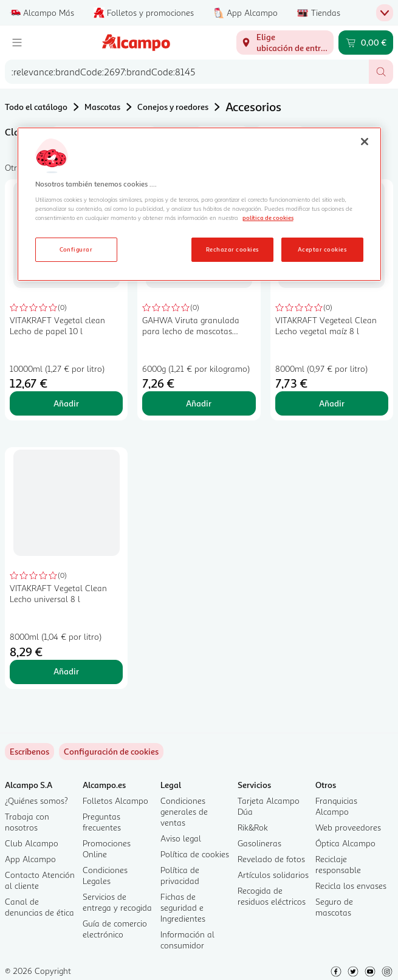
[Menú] (17, 43)
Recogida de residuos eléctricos (272, 896)
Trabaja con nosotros (27, 822)
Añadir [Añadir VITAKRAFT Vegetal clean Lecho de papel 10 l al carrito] (66, 403)
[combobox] (187, 72)
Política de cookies (195, 854)
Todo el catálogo (36, 107)
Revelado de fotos (271, 859)
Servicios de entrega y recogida (117, 902)
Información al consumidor (187, 940)
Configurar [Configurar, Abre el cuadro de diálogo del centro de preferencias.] (76, 249)
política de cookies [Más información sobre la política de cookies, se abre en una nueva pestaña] (268, 218)
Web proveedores (348, 827)
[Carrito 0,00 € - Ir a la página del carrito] (366, 43)
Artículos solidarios (273, 875)
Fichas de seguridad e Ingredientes (183, 907)
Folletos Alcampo (115, 800)
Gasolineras (259, 843)
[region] (199, 204)
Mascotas (102, 107)
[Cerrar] (365, 142)
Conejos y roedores (173, 107)
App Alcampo (30, 859)
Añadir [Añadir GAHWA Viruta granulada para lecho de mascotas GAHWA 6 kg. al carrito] (199, 403)
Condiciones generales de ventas (184, 811)
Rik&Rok (253, 827)
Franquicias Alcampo (336, 806)
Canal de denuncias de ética (39, 907)
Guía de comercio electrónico (115, 929)
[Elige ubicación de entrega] (285, 43)
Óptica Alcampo (345, 843)
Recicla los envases (351, 886)
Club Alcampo (32, 843)
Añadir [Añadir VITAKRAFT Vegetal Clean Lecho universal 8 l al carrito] (66, 671)
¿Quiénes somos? (36, 800)
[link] (111, 752)
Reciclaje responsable (338, 864)
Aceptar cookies (322, 249)
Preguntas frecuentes (102, 822)
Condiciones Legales (105, 875)
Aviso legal (181, 838)
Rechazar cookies (232, 249)
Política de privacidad (180, 875)
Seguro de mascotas (334, 907)
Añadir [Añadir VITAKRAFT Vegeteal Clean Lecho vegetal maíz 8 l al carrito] (332, 403)
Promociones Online (107, 848)
